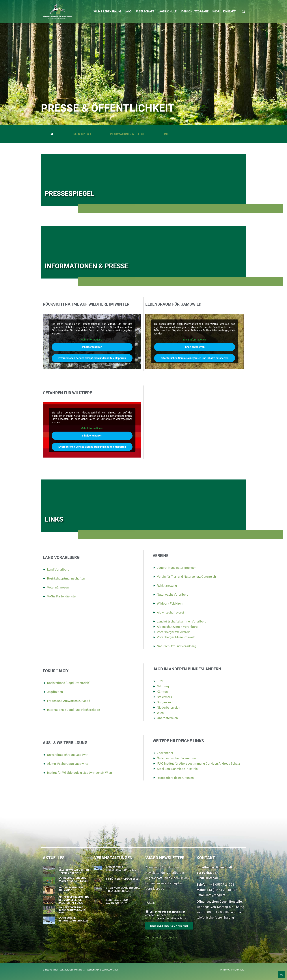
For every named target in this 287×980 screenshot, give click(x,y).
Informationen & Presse (127, 134)
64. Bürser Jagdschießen (123, 879)
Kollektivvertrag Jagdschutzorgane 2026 (72, 910)
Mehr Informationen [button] (92, 340)
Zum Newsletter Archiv (161, 937)
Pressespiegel (82, 134)
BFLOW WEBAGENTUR (109, 970)
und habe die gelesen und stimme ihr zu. (166, 915)
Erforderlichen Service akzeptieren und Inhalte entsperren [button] (92, 358)
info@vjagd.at (216, 895)
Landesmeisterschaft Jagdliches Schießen (74, 879)
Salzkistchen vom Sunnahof (71, 889)
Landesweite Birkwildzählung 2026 (73, 919)
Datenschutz (238, 970)
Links (166, 134)
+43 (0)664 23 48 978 (222, 890)
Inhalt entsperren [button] (92, 347)
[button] (243, 12)
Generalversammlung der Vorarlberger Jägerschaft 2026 (74, 900)
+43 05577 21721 (222, 885)
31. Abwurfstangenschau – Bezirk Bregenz (74, 870)
